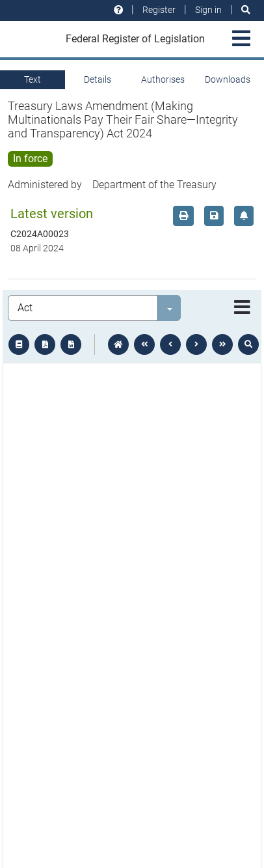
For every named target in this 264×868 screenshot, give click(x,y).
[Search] (246, 10)
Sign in (208, 10)
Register (159, 10)
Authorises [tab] (163, 79)
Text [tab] (33, 79)
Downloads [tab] (228, 79)
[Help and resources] (118, 10)
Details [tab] (98, 79)
